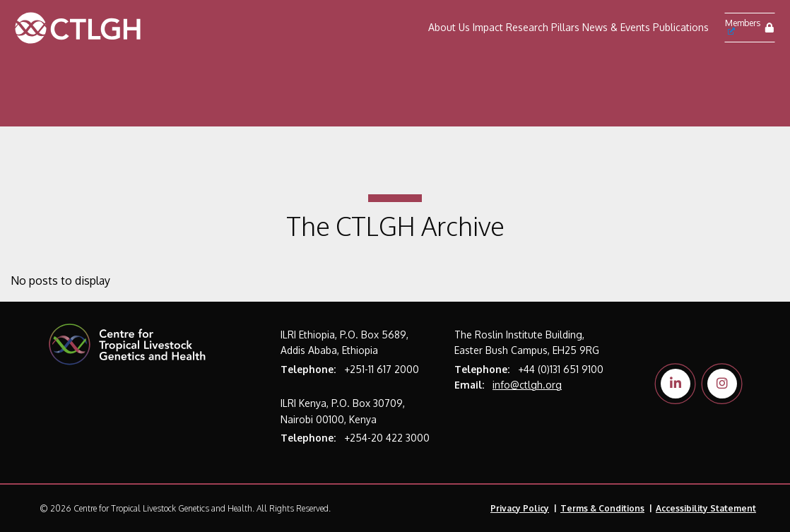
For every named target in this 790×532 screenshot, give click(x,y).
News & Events (616, 27)
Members (743, 26)
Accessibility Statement (706, 508)
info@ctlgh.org (527, 385)
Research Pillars (543, 27)
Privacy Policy (520, 508)
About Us (449, 27)
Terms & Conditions (602, 508)
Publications (681, 27)
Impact (488, 27)
